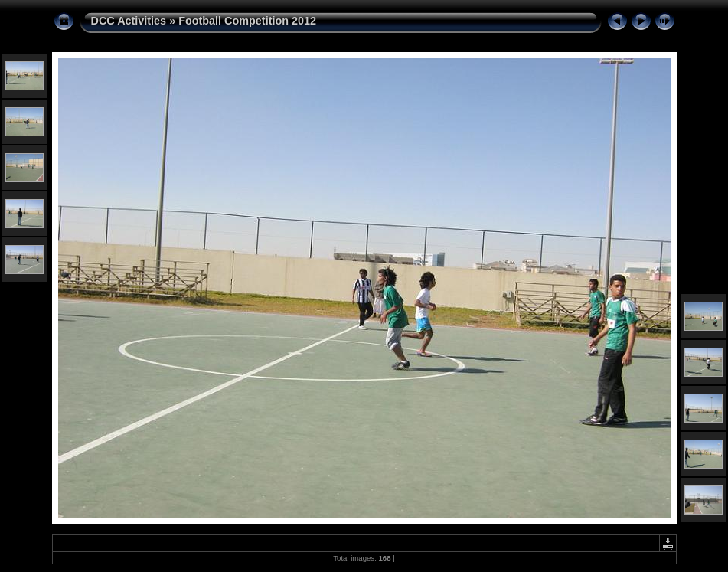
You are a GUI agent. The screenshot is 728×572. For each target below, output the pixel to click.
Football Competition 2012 (247, 21)
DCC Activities (131, 21)
